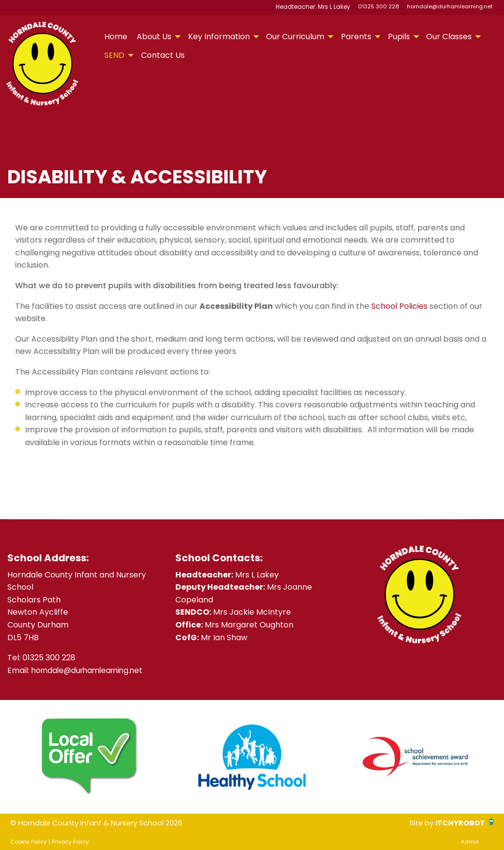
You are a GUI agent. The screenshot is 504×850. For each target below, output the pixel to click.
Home (116, 37)
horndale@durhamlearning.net (450, 6)
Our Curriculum (295, 37)
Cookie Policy (28, 842)
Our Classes (449, 37)
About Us (154, 37)
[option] (89, 757)
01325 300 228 (379, 6)
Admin (470, 842)
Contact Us (163, 55)
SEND (114, 55)
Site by (417, 823)
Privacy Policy (70, 842)
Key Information (219, 37)
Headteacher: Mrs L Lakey (315, 6)
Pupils (399, 37)
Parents (356, 37)
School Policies (399, 306)
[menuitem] (116, 37)
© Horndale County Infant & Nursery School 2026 (104, 823)
